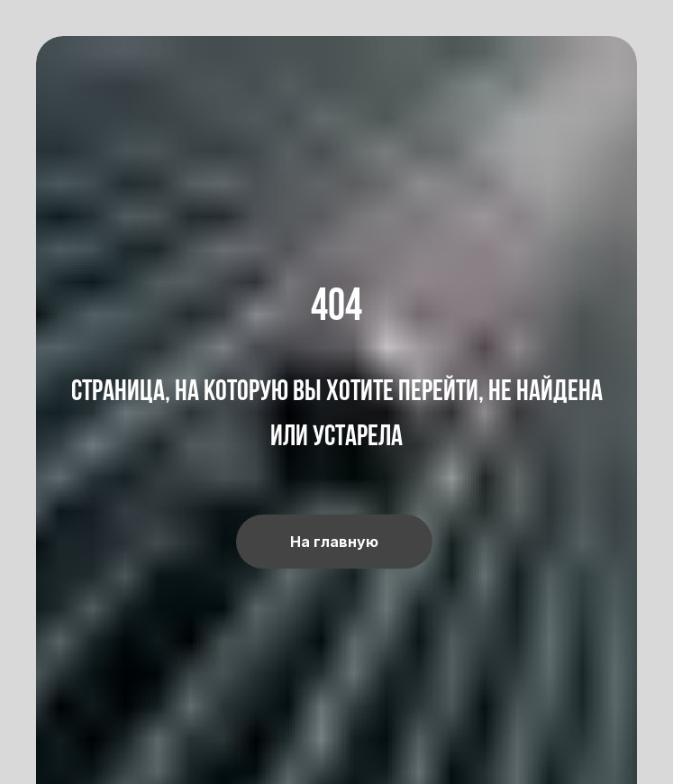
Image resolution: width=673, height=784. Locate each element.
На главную (334, 542)
